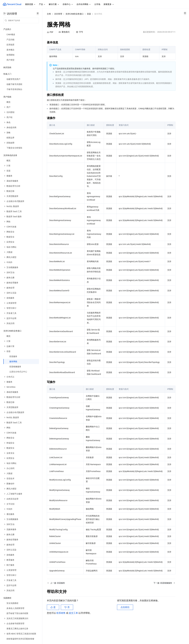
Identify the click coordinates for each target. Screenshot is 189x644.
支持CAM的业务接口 (75, 14)
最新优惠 (30, 4)
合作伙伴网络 (84, 4)
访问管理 (58, 14)
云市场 (97, 4)
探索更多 (109, 4)
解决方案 (54, 4)
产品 (42, 4)
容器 (89, 14)
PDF (50, 32)
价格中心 (68, 4)
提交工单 (74, 630)
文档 (49, 14)
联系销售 (61, 630)
